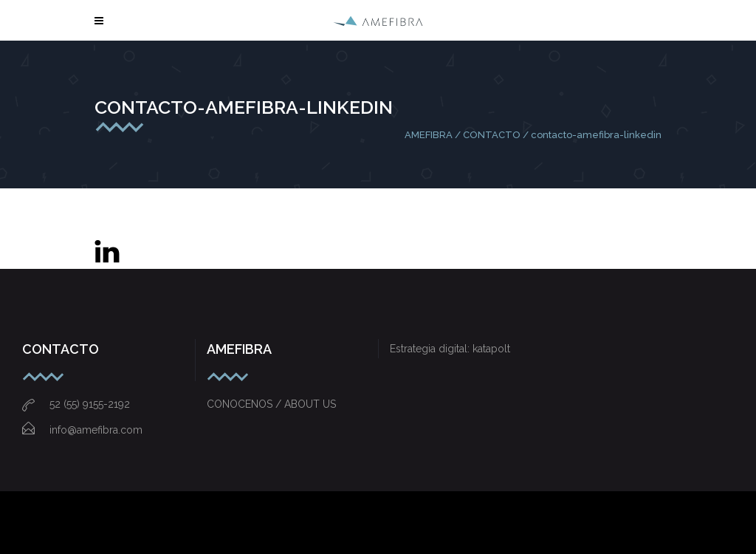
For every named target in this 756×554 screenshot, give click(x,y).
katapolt (491, 349)
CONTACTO (492, 135)
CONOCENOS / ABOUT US (271, 404)
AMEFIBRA (429, 135)
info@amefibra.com (82, 430)
